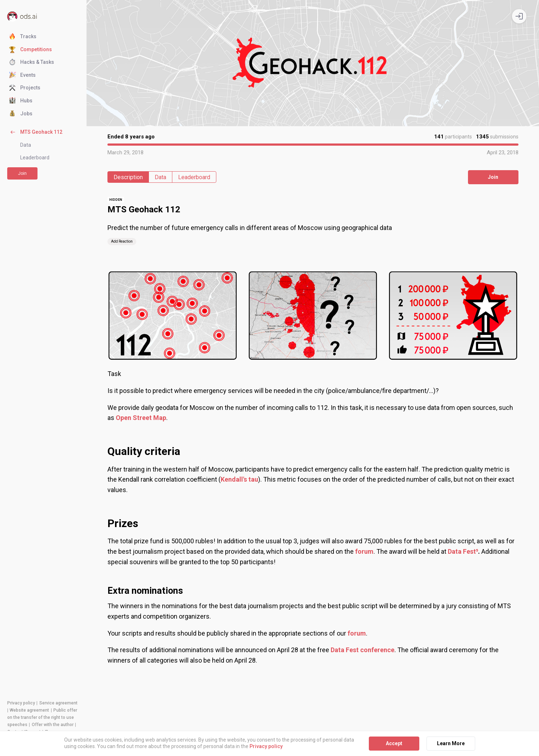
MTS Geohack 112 (36, 132)
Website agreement (29, 710)
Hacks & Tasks (32, 62)
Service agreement (58, 703)
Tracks (23, 37)
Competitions (30, 50)
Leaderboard (35, 158)
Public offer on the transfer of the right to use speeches (42, 717)
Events (22, 75)
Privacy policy (21, 703)
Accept (394, 743)
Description (128, 177)
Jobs (21, 114)
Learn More (451, 743)
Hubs (21, 101)
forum (357, 633)
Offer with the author (53, 725)
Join (22, 173)
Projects (25, 88)
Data (26, 145)
